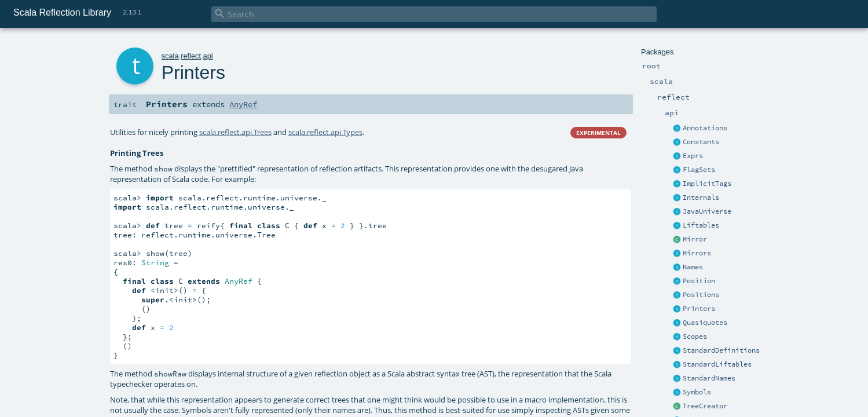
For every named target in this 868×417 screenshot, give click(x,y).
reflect (191, 56)
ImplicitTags (707, 184)
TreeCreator (705, 406)
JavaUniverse (707, 211)
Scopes (695, 336)
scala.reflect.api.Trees (235, 132)
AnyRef (243, 104)
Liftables (701, 225)
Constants (701, 142)
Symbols (697, 392)
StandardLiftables (717, 364)
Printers (699, 309)
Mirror (695, 239)
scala (170, 56)
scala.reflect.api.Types (325, 132)
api (208, 56)
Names (693, 267)
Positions (701, 295)
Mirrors (697, 253)
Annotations (705, 128)
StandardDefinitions (721, 350)
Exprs (693, 156)
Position (699, 281)
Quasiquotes (705, 323)
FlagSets (699, 170)
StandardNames (709, 378)
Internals (701, 197)
